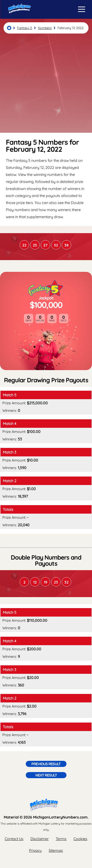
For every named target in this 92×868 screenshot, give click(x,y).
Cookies (80, 839)
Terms (61, 839)
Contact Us (14, 839)
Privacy (35, 850)
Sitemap (56, 850)
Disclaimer (40, 839)
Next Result (46, 775)
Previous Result (46, 764)
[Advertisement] (46, 83)
